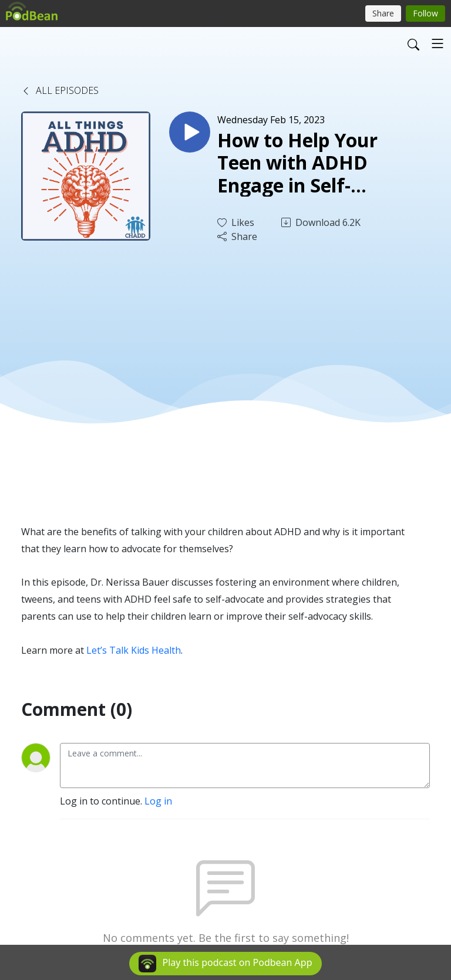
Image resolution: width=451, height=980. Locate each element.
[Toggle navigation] (437, 43)
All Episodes (60, 90)
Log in (158, 801)
